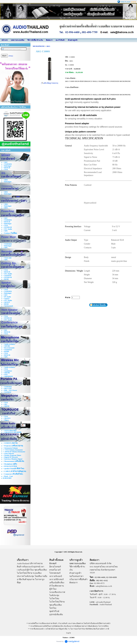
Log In (68, 633)
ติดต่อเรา (49, 40)
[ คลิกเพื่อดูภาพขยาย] (50, 83)
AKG (48, 46)
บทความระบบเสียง (18, 40)
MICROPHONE (39, 46)
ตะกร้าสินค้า (60, 40)
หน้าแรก (5, 40)
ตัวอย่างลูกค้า (73, 40)
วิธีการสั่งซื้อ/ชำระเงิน (35, 40)
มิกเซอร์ (53, 563)
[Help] (11, 56)
